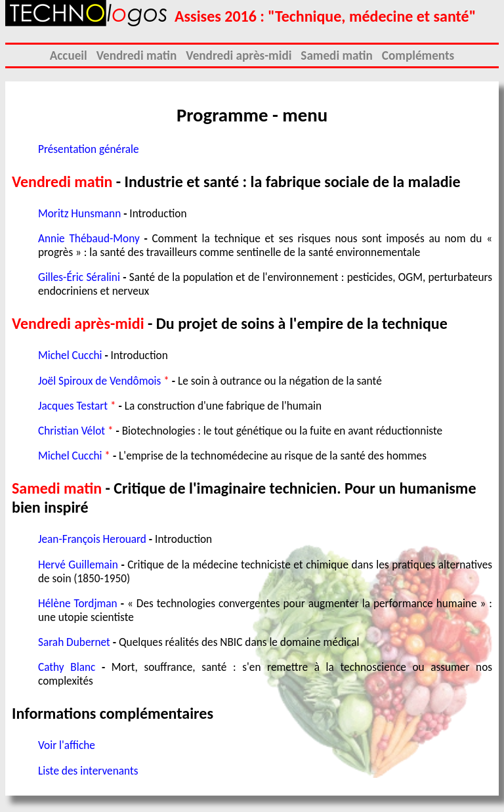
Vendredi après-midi (239, 55)
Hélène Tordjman (78, 604)
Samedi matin (337, 55)
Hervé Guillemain (78, 565)
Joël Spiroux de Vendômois (99, 381)
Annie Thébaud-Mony (89, 239)
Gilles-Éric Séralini (79, 277)
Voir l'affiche (67, 745)
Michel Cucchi (70, 355)
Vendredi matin (137, 55)
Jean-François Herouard (92, 539)
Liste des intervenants (88, 771)
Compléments (418, 55)
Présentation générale (89, 149)
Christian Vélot (72, 431)
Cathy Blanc (67, 667)
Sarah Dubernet (74, 642)
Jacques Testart (73, 406)
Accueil (69, 55)
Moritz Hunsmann (79, 214)
